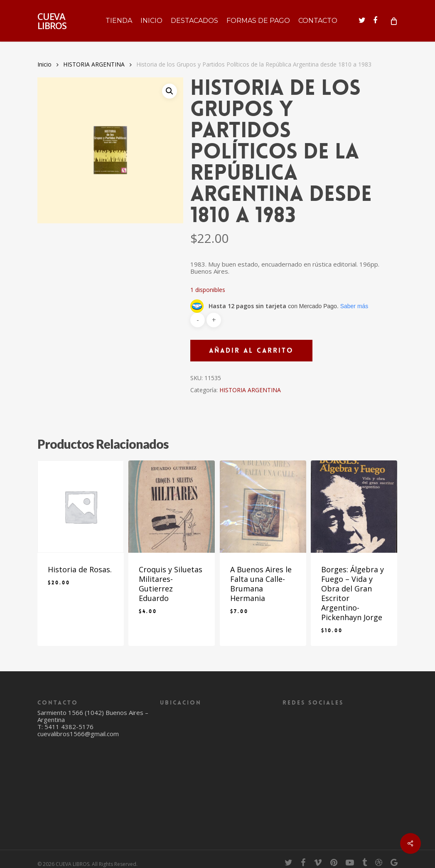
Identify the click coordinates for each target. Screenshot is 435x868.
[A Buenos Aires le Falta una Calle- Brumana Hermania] (263, 507)
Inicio (44, 64)
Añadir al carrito (251, 350)
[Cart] (393, 21)
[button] (170, 91)
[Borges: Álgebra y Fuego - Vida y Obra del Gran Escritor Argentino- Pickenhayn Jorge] (354, 507)
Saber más (354, 306)
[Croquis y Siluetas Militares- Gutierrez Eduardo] (172, 507)
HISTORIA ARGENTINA (94, 64)
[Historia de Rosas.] (81, 507)
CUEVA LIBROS (52, 21)
